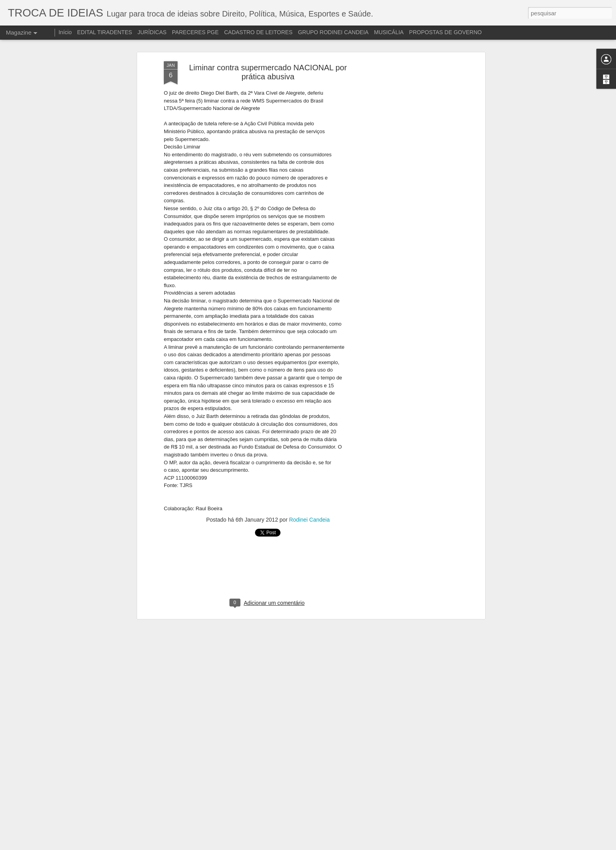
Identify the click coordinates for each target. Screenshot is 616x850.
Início (65, 32)
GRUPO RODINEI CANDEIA (333, 32)
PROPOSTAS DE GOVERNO (445, 32)
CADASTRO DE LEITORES (258, 32)
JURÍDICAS (152, 32)
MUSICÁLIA (389, 32)
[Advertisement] (415, 173)
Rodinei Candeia (310, 507)
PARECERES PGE (195, 32)
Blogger (428, 846)
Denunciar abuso (454, 846)
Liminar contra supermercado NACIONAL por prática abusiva (268, 60)
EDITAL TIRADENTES (104, 32)
